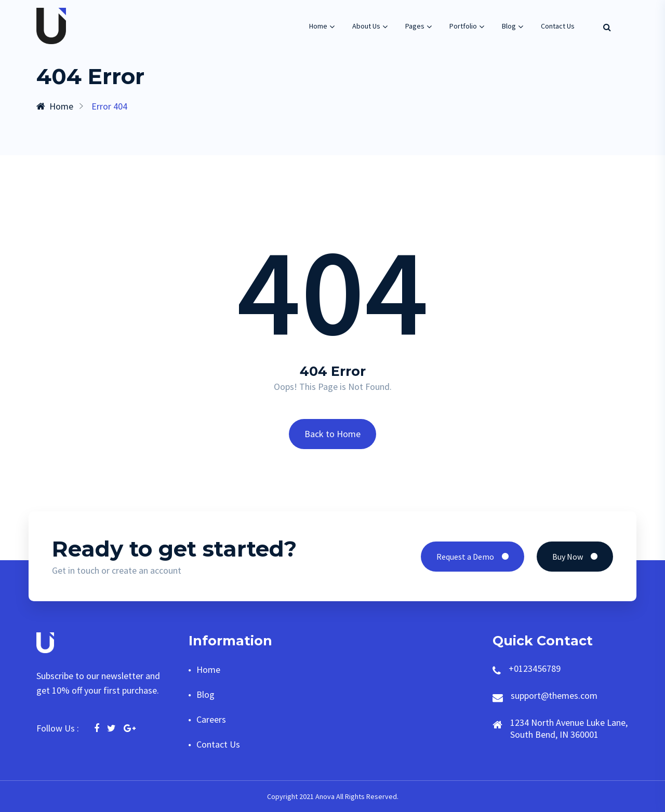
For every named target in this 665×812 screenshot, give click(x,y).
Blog (509, 26)
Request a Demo (473, 557)
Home (318, 26)
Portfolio (463, 26)
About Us (366, 26)
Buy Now (575, 557)
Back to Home (332, 434)
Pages (415, 26)
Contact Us (558, 26)
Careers (211, 719)
